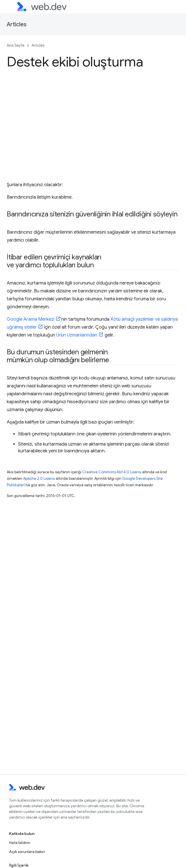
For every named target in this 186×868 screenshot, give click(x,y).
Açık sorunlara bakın (27, 852)
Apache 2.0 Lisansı (39, 479)
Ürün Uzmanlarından (77, 335)
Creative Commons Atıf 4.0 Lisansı (112, 472)
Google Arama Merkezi (31, 319)
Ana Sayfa (16, 45)
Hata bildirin (20, 843)
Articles (17, 24)
